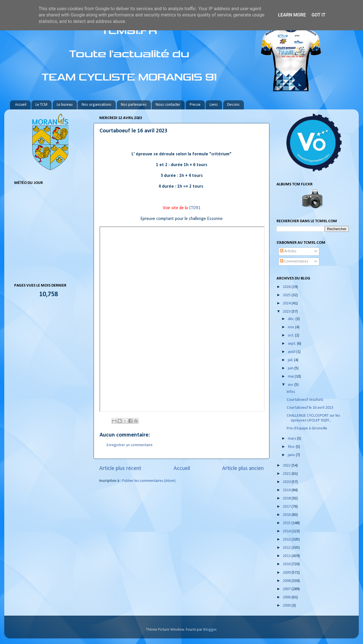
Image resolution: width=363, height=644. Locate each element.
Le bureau (65, 105)
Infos (291, 392)
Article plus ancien (243, 469)
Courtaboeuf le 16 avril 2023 (310, 408)
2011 (287, 556)
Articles (288, 251)
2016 (287, 515)
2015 (287, 523)
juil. (291, 360)
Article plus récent (120, 469)
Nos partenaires (134, 105)
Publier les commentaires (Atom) (149, 481)
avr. (291, 385)
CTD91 (195, 208)
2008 (287, 581)
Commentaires (294, 261)
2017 (287, 507)
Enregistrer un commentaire (130, 445)
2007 (287, 589)
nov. (292, 327)
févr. (292, 447)
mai (291, 377)
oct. (291, 335)
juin (291, 368)
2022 (287, 466)
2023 (287, 312)
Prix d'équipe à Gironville (307, 428)
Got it (318, 15)
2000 (287, 606)
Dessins (233, 105)
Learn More (292, 15)
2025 (287, 295)
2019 (287, 490)
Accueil (21, 105)
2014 (287, 531)
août (292, 352)
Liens (214, 105)
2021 (287, 474)
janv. (292, 455)
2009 (287, 573)
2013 (287, 540)
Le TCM (41, 105)
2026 (287, 287)
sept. (292, 344)
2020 (287, 482)
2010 (287, 564)
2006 (287, 597)
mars (292, 439)
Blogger (210, 630)
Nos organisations (97, 105)
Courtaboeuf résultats (305, 400)
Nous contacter (168, 105)
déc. (292, 319)
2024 (287, 303)
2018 (287, 498)
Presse (195, 105)
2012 (287, 548)
